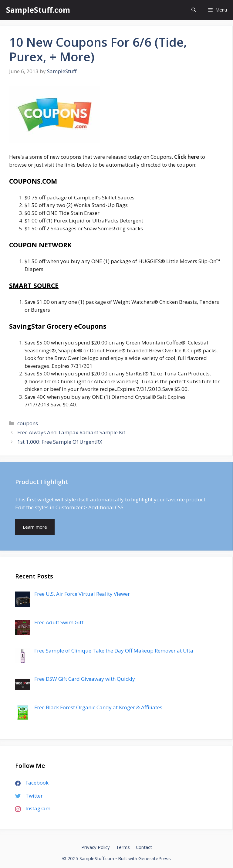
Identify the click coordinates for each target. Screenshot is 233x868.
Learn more (35, 527)
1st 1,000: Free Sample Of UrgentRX (60, 442)
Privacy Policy (96, 847)
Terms (123, 847)
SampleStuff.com (38, 10)
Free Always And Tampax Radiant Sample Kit (71, 432)
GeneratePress (155, 858)
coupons (28, 423)
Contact (144, 847)
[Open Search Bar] (194, 10)
